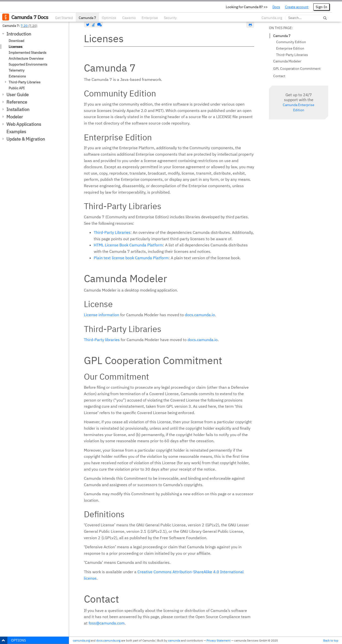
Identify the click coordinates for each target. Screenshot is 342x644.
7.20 (24, 26)
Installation (18, 109)
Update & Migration (26, 139)
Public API (17, 88)
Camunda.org (272, 18)
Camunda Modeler (287, 61)
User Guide (18, 95)
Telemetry (17, 70)
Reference (17, 102)
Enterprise (150, 18)
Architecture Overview (26, 58)
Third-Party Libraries (25, 82)
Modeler (15, 117)
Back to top (331, 640)
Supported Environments (28, 64)
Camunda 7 (87, 18)
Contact (279, 76)
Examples (16, 132)
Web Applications (24, 124)
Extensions (17, 76)
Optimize (109, 18)
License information (102, 315)
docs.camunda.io (200, 315)
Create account (297, 7)
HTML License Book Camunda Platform (128, 245)
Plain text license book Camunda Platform (131, 258)
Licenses (16, 47)
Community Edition (291, 42)
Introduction (19, 34)
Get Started (64, 18)
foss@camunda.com (107, 623)
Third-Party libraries (102, 340)
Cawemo (129, 18)
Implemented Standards (28, 53)
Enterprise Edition (290, 48)
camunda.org (81, 640)
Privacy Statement (218, 640)
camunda (174, 640)
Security (170, 18)
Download (16, 41)
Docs (276, 7)
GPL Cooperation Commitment (297, 69)
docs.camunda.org (108, 640)
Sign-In (321, 7)
